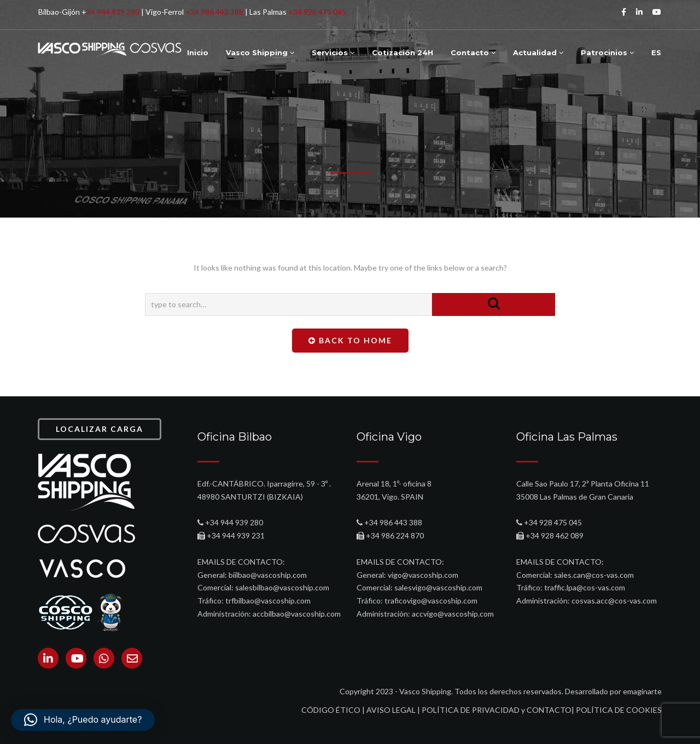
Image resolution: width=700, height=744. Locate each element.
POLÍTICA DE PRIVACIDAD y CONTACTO (497, 710)
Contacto (473, 52)
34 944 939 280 (113, 12)
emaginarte (642, 691)
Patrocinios (607, 52)
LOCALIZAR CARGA (100, 429)
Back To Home (350, 340)
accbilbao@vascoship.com (297, 614)
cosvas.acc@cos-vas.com (614, 601)
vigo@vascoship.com (423, 575)
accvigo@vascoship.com (453, 614)
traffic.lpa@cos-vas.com (585, 587)
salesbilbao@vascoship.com (282, 587)
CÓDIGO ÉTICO (331, 710)
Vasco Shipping (260, 52)
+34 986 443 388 (214, 12)
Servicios (333, 52)
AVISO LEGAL (391, 710)
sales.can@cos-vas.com (594, 575)
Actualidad (538, 52)
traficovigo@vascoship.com (431, 601)
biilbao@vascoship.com (268, 575)
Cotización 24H (402, 52)
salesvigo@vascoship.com (438, 587)
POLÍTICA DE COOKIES (619, 710)
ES (656, 52)
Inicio (198, 52)
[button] (83, 720)
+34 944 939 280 (234, 522)
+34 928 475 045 (317, 12)
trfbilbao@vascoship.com (268, 601)
